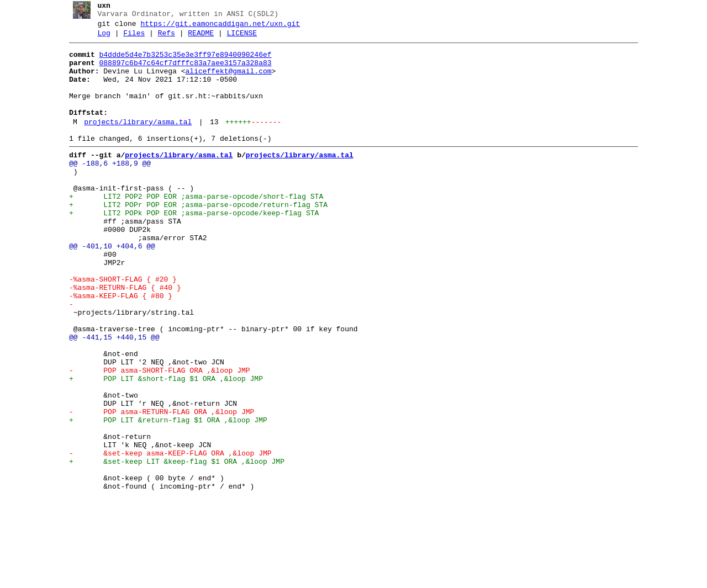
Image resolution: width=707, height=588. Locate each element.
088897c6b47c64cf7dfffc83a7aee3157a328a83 (181, 71)
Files (130, 38)
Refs (162, 38)
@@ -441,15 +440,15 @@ (110, 397)
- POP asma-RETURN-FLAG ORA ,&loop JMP (157, 486)
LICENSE (238, 38)
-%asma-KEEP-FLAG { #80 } (116, 347)
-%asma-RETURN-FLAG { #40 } (121, 337)
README (197, 38)
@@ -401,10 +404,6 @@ (108, 288)
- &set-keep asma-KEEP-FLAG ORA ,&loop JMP (166, 536)
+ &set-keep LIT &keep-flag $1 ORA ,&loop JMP (172, 546)
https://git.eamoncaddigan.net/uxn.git (216, 27)
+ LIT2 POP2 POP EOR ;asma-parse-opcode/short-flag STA (192, 228)
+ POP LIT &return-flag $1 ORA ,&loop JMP (164, 496)
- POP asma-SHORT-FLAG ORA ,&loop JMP (155, 437)
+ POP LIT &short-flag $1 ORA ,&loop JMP (162, 447)
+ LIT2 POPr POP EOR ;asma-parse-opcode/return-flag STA (194, 238)
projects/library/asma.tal (134, 142)
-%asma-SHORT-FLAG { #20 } (118, 327)
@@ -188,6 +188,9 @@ (105, 188)
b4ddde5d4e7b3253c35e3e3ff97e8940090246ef (181, 61)
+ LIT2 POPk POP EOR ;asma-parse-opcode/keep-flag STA (189, 248)
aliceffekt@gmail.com (224, 81)
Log (100, 38)
